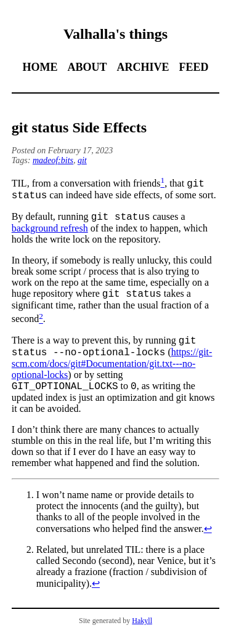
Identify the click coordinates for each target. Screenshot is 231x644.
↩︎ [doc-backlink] (208, 540)
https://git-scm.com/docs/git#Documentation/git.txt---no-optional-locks (112, 372)
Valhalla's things (115, 34)
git (82, 160)
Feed (194, 67)
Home (40, 67)
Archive (143, 67)
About (87, 67)
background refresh (50, 232)
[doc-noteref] (162, 183)
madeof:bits (53, 160)
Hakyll (142, 632)
